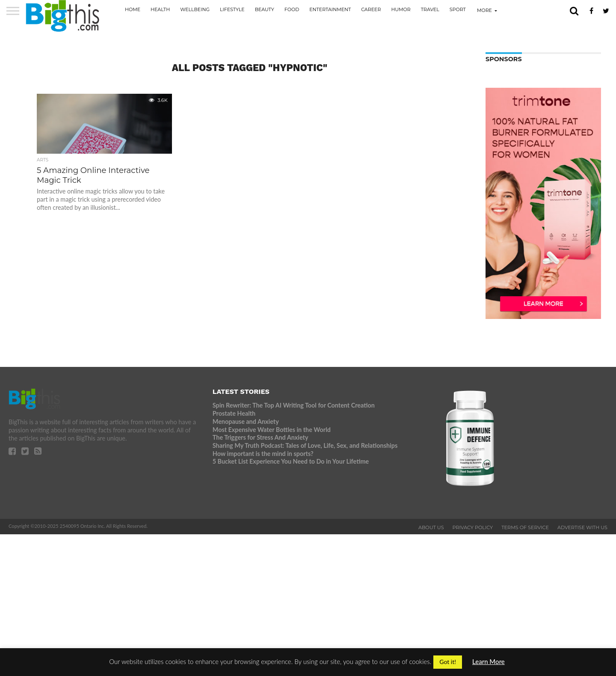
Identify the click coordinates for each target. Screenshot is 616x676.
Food (292, 9)
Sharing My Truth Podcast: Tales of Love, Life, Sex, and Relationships (305, 445)
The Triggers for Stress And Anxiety (261, 437)
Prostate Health (234, 413)
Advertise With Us (582, 527)
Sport (458, 9)
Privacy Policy (473, 527)
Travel (430, 9)
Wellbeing (195, 9)
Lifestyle (232, 9)
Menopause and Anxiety (246, 421)
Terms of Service (525, 527)
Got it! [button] (448, 662)
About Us (431, 527)
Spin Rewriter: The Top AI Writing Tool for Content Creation (294, 405)
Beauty (265, 9)
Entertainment (330, 9)
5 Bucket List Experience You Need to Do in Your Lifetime (291, 461)
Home (133, 9)
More (484, 10)
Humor (401, 9)
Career (371, 9)
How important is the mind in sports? (263, 454)
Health (160, 9)
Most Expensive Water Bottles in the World (272, 430)
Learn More (489, 661)
